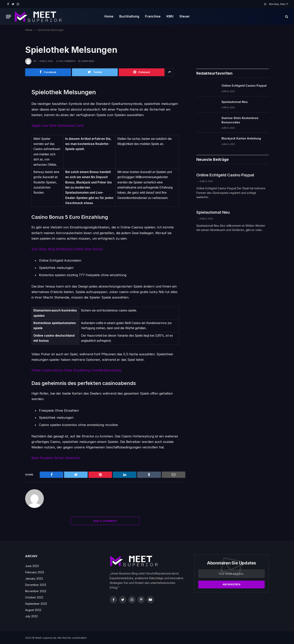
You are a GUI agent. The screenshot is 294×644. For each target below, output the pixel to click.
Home (109, 16)
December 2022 (36, 584)
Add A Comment (105, 520)
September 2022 (36, 603)
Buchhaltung (129, 16)
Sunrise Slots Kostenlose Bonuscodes (240, 120)
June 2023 (32, 566)
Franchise (153, 16)
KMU (170, 16)
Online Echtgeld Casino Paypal (244, 86)
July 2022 (31, 616)
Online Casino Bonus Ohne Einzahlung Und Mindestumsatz (77, 370)
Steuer (185, 16)
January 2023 (34, 578)
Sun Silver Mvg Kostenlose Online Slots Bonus (67, 249)
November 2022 (36, 591)
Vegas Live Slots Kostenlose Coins (58, 126)
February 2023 (35, 572)
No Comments (66, 61)
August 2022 (33, 610)
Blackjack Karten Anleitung (241, 139)
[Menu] (8, 17)
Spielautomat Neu (235, 102)
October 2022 (34, 597)
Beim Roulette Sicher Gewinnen (56, 457)
